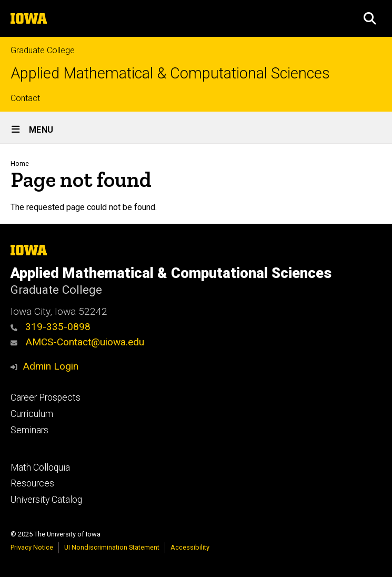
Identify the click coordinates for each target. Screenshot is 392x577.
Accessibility (190, 547)
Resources (32, 483)
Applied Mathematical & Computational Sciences (170, 73)
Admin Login (51, 366)
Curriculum (32, 414)
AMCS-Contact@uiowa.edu (77, 342)
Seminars (29, 430)
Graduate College (43, 50)
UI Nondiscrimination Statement (112, 547)
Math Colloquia (40, 467)
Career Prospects (46, 397)
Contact (25, 98)
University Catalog (46, 500)
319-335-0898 (51, 327)
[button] (370, 18)
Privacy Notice (32, 547)
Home (20, 163)
